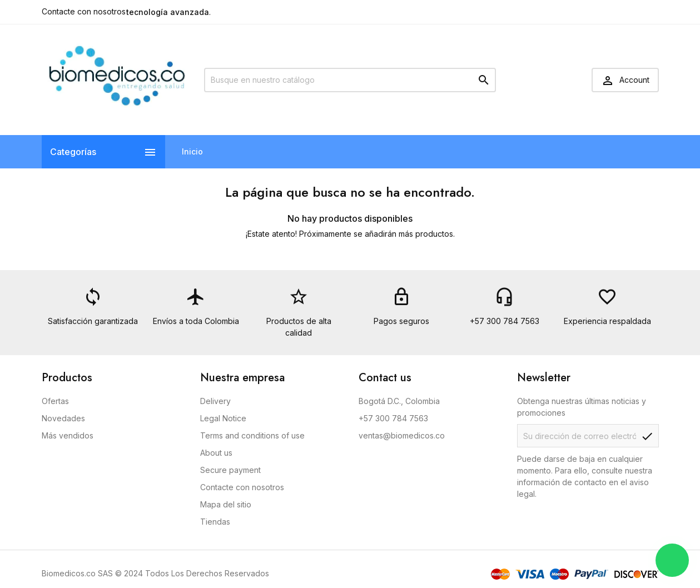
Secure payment (230, 470)
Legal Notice (223, 418)
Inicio (192, 151)
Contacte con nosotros (84, 11)
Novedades (63, 418)
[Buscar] (350, 80)
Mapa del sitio (226, 504)
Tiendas (215, 522)
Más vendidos (68, 435)
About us (216, 453)
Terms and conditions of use (252, 435)
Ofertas (55, 401)
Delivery (215, 401)
